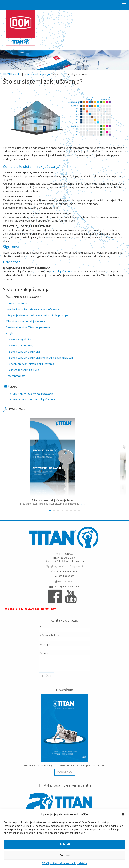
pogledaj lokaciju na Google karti (65, 564)
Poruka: (44, 651)
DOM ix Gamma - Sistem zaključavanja (32, 399)
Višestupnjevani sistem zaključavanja (31, 364)
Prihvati (65, 844)
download (65, 770)
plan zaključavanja (61, 271)
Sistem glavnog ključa (22, 345)
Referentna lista (16, 376)
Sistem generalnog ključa (24, 370)
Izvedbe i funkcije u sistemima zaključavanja (33, 309)
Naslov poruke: (48, 642)
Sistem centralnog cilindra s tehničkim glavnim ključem (41, 358)
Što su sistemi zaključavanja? (23, 297)
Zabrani (64, 855)
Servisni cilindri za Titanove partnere (28, 327)
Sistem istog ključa (20, 339)
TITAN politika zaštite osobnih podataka (64, 863)
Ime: (42, 624)
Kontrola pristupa (16, 303)
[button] (123, 814)
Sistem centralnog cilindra (24, 352)
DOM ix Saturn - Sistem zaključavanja (31, 394)
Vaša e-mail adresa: (50, 633)
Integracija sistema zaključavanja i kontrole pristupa (37, 315)
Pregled (11, 333)
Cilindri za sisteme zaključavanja (25, 321)
